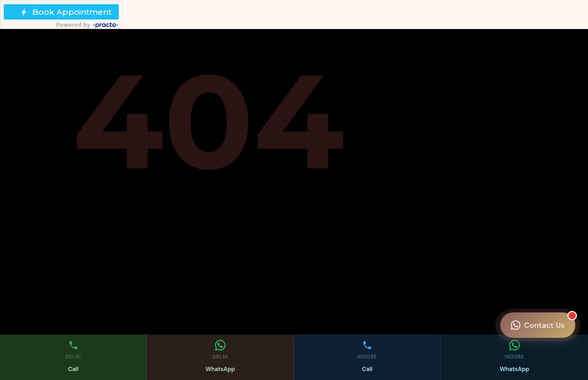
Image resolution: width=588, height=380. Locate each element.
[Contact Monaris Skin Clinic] (538, 325)
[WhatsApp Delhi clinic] (220, 357)
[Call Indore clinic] (368, 357)
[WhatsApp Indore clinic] (515, 357)
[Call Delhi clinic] (73, 357)
